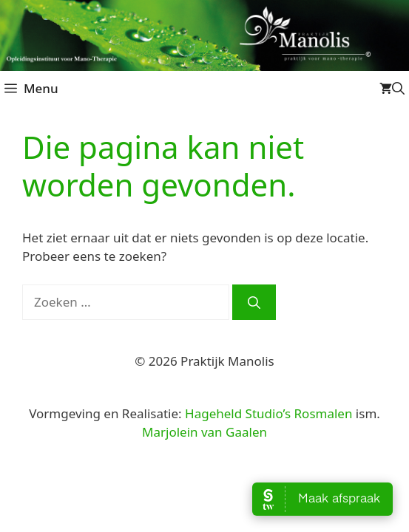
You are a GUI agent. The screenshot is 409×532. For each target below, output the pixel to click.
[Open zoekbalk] (398, 89)
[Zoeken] (254, 302)
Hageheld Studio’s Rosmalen (268, 413)
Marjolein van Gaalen (204, 432)
